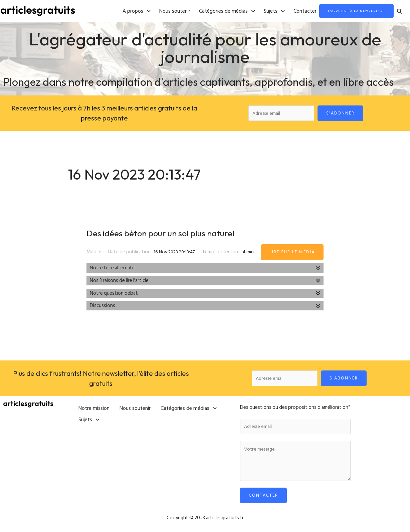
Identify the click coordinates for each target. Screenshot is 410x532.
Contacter (288, 11)
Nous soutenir (158, 11)
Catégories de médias (210, 11)
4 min (249, 253)
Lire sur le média (292, 253)
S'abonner (342, 113)
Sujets (258, 11)
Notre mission (94, 408)
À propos (120, 11)
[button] (120, 11)
